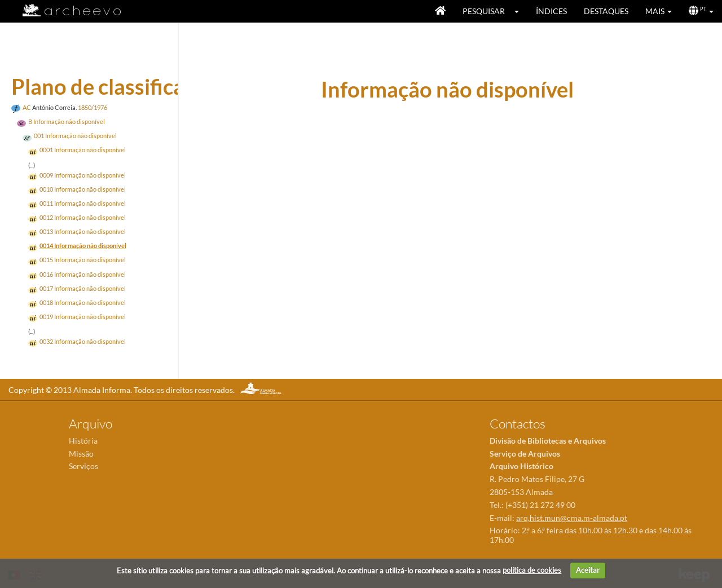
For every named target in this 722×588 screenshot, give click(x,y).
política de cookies (532, 570)
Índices (551, 11)
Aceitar (588, 570)
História (83, 441)
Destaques (606, 11)
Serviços (83, 466)
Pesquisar (484, 11)
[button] (520, 11)
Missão (81, 454)
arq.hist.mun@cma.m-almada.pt (572, 518)
